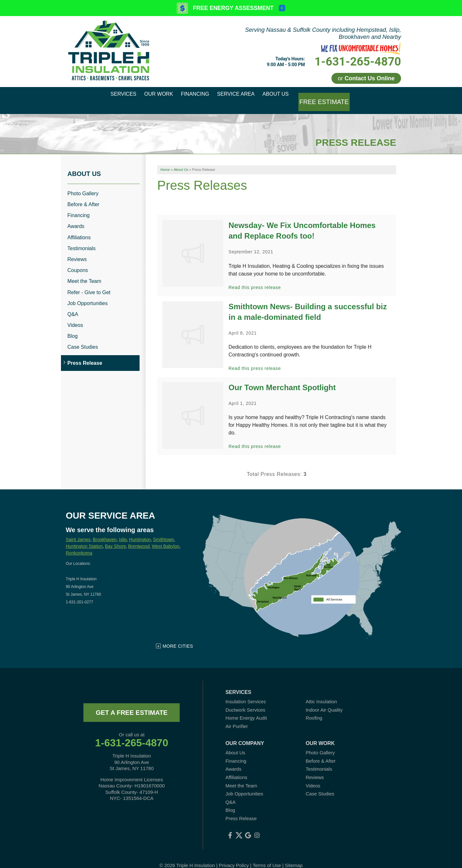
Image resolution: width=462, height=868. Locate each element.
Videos (75, 315)
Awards (76, 216)
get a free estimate (132, 702)
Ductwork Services (245, 700)
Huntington (140, 529)
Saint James (78, 529)
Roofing (314, 708)
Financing (78, 205)
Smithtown (163, 529)
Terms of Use (267, 855)
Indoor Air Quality (324, 700)
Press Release (85, 353)
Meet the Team (84, 271)
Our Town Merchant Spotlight (282, 377)
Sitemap (294, 855)
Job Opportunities (87, 293)
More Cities (178, 636)
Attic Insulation (321, 691)
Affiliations (79, 227)
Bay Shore (115, 536)
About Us (84, 163)
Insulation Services (246, 691)
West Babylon (166, 536)
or (366, 78)
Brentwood (139, 536)
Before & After (83, 194)
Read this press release (255, 277)
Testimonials (81, 238)
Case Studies (83, 337)
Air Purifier (237, 716)
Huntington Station (84, 536)
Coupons (78, 260)
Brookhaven (105, 529)
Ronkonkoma (79, 543)
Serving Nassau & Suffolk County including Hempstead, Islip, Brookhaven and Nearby (323, 33)
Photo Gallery (83, 183)
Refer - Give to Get (89, 282)
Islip (123, 529)
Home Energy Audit (246, 708)
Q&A (73, 304)
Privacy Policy (234, 855)
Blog (73, 326)
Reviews (77, 249)
